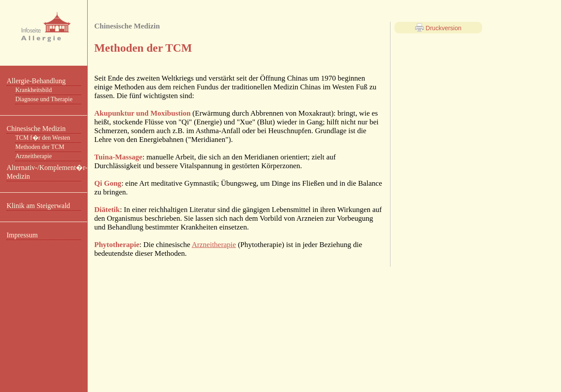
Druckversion (438, 28)
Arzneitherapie (34, 156)
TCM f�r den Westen (43, 138)
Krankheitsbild (34, 90)
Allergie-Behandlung (36, 81)
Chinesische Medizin (36, 129)
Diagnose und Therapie (44, 99)
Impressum (22, 235)
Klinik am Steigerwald (38, 206)
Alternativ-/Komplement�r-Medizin (44, 172)
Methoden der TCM (40, 147)
